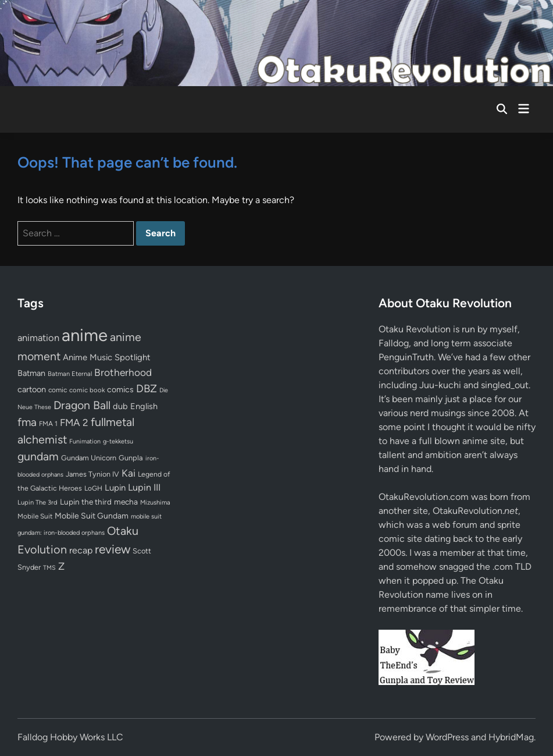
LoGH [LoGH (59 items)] (93, 488)
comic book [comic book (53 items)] (87, 390)
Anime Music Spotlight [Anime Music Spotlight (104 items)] (107, 357)
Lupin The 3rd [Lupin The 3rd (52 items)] (38, 502)
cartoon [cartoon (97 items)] (32, 389)
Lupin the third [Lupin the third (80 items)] (86, 502)
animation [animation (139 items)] (38, 338)
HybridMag (511, 737)
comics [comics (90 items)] (120, 390)
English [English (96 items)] (144, 406)
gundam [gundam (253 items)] (38, 456)
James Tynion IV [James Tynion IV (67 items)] (92, 474)
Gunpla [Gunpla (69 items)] (131, 458)
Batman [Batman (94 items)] (31, 373)
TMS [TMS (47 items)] (49, 568)
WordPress (447, 737)
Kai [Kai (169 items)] (129, 473)
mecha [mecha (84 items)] (126, 502)
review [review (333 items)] (113, 549)
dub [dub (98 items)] (120, 406)
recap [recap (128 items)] (81, 550)
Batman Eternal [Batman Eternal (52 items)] (70, 374)
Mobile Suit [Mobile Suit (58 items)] (35, 516)
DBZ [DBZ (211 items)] (147, 388)
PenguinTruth (406, 357)
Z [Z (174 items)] (61, 566)
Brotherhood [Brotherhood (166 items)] (123, 372)
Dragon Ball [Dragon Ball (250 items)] (82, 405)
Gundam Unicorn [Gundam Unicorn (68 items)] (89, 458)
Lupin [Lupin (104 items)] (115, 488)
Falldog (394, 343)
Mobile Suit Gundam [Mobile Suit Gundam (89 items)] (92, 516)
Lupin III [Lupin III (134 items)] (144, 487)
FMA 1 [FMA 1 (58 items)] (48, 424)
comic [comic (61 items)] (58, 390)
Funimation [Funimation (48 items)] (85, 441)
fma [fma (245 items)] (27, 422)
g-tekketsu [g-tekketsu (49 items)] (118, 441)
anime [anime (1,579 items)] (85, 335)
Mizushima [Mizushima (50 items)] (155, 503)
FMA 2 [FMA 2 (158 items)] (74, 423)
